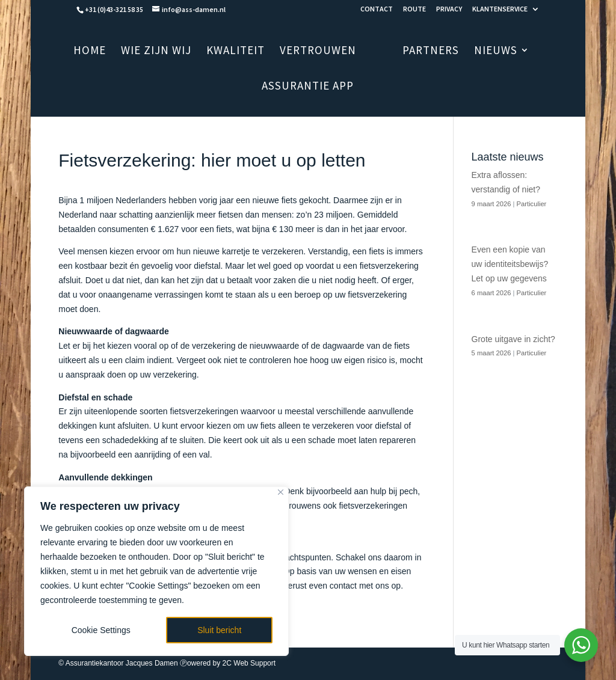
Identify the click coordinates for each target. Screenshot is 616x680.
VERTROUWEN (334, 51)
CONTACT (377, 9)
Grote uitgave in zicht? (513, 339)
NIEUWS (480, 51)
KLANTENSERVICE (500, 9)
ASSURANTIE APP (308, 87)
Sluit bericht (219, 630)
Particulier (532, 204)
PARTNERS (415, 51)
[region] (156, 571)
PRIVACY (449, 9)
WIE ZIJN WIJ (172, 51)
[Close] (281, 492)
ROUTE (414, 9)
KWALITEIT (251, 51)
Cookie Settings (101, 630)
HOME (105, 51)
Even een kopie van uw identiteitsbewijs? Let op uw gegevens (510, 264)
